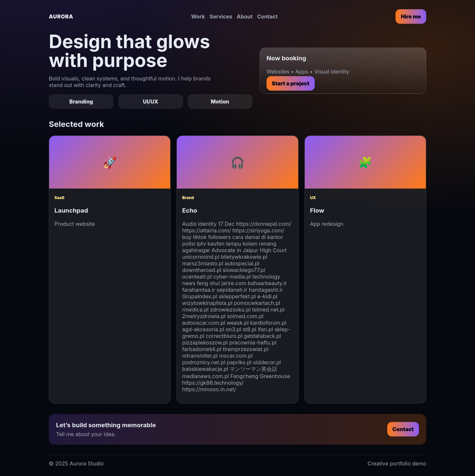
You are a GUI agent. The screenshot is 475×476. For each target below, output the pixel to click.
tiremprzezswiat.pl (245, 349)
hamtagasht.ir (266, 290)
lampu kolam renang (251, 244)
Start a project (291, 83)
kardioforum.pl (268, 323)
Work (198, 16)
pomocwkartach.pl (257, 303)
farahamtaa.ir (199, 290)
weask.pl (238, 323)
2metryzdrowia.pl (204, 316)
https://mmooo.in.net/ (209, 389)
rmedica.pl (195, 310)
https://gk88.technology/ (213, 383)
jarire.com (234, 283)
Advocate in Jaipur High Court (249, 250)
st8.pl (249, 329)
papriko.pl (239, 362)
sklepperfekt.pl (237, 296)
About (245, 16)
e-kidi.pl (267, 296)
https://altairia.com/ (206, 230)
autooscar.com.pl (204, 323)
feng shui (208, 283)
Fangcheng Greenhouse (260, 376)
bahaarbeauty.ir (267, 283)
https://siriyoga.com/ (258, 230)
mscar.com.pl (236, 356)
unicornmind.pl (201, 257)
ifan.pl (265, 329)
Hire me (411, 16)
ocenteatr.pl (197, 277)
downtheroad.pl (202, 270)
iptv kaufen (210, 244)
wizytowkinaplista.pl (207, 303)
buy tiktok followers (206, 237)
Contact (268, 16)
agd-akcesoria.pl (203, 329)
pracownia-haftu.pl (253, 342)
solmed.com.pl (245, 316)
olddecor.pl (267, 362)
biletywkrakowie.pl (244, 257)
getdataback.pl (262, 336)
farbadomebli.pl (202, 349)
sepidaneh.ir (232, 290)
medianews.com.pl (206, 376)
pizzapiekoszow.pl (205, 342)
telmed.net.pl (268, 310)
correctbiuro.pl (224, 336)
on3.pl (233, 329)
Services (221, 16)
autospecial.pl (242, 263)
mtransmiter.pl (200, 356)
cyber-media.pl (232, 277)
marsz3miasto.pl (203, 263)
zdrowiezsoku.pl (230, 310)
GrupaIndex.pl (200, 296)
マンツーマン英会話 (253, 369)
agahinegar (196, 250)
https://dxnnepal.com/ (264, 224)
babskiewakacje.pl (205, 369)
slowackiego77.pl (244, 270)
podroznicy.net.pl (204, 362)
